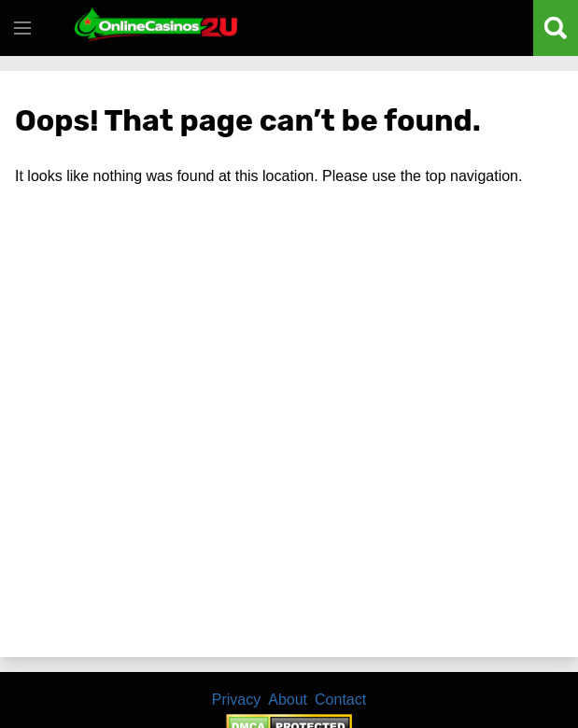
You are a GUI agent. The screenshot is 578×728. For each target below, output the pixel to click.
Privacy (236, 700)
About (288, 700)
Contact (340, 700)
